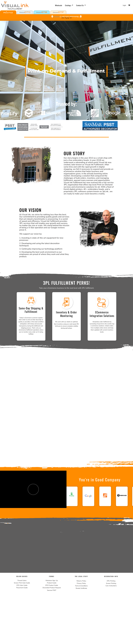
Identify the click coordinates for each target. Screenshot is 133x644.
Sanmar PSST (52, 590)
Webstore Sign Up (52, 581)
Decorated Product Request (52, 588)
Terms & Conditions (81, 586)
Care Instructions (111, 586)
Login (124, 5)
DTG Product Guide (52, 585)
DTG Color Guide (22, 585)
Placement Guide (22, 588)
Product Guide (52, 583)
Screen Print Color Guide (22, 583)
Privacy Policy (81, 583)
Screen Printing (111, 583)
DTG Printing (111, 581)
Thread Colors (22, 581)
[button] (25, 12)
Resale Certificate (81, 588)
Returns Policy (81, 581)
